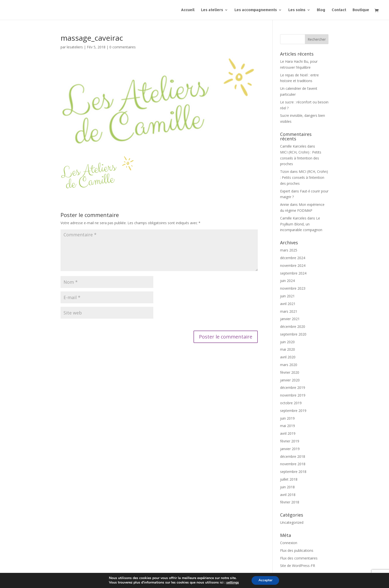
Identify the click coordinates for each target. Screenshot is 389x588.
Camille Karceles (293, 146)
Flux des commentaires (299, 558)
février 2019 (290, 441)
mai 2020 (288, 349)
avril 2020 (288, 357)
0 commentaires (123, 47)
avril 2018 (288, 495)
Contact (339, 10)
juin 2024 (287, 281)
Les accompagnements (256, 10)
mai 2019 (288, 426)
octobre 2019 (291, 403)
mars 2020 (289, 365)
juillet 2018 (289, 479)
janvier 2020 (290, 380)
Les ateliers (212, 10)
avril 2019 (288, 433)
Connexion (289, 543)
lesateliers (75, 47)
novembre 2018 (293, 464)
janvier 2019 (290, 449)
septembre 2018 (293, 472)
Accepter (265, 580)
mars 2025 (289, 250)
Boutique (361, 10)
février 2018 (290, 502)
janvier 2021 (290, 319)
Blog (321, 10)
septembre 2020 (293, 334)
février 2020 (290, 372)
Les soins (297, 10)
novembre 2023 (293, 288)
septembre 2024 (293, 273)
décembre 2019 (293, 387)
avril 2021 (288, 304)
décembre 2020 (293, 326)
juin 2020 (287, 342)
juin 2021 (287, 296)
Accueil (188, 10)
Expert (285, 191)
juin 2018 (287, 487)
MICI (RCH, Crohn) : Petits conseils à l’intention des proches (301, 158)
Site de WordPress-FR (298, 566)
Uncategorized (292, 522)
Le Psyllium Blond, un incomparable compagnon (301, 224)
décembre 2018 (293, 456)
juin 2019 (287, 418)
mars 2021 (289, 311)
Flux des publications (297, 550)
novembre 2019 (293, 395)
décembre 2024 (293, 258)
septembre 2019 (293, 411)
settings (232, 583)
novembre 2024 (293, 265)
